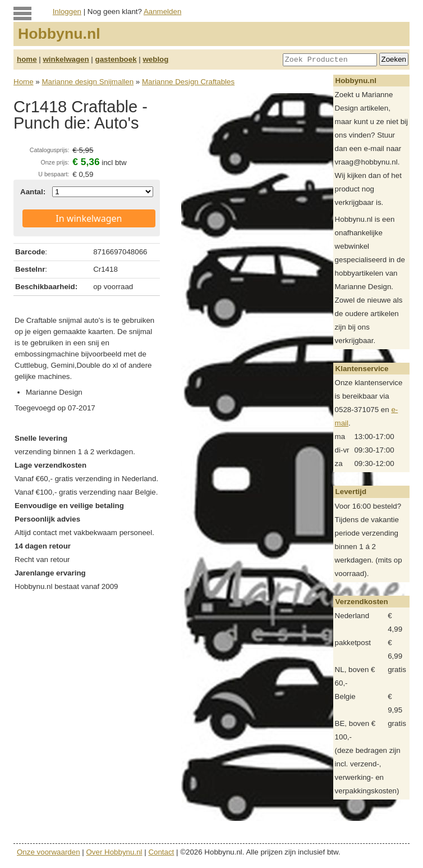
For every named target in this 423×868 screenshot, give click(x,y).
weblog (155, 59)
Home (24, 82)
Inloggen (67, 12)
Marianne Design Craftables (188, 82)
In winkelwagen (89, 218)
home (27, 59)
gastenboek (116, 59)
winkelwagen (66, 59)
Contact (161, 852)
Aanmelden (162, 12)
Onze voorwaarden (49, 852)
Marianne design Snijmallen (88, 82)
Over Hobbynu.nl (114, 852)
